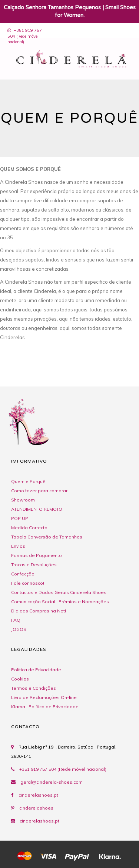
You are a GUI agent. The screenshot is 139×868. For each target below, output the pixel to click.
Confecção (23, 574)
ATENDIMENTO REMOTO (37, 509)
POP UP (20, 518)
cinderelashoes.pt (38, 795)
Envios (18, 546)
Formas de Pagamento (37, 555)
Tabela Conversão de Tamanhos (47, 537)
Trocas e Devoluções (34, 565)
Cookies (20, 679)
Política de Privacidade (36, 670)
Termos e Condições (34, 688)
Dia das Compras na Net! (39, 611)
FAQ (16, 620)
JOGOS (19, 629)
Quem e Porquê (28, 481)
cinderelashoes (36, 808)
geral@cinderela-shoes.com (52, 782)
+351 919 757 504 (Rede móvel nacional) (25, 36)
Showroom (23, 500)
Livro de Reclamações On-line (44, 697)
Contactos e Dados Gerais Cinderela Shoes (59, 592)
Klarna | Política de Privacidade (45, 707)
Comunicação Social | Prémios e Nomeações (60, 602)
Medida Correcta (29, 528)
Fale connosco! (28, 583)
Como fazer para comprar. (40, 491)
